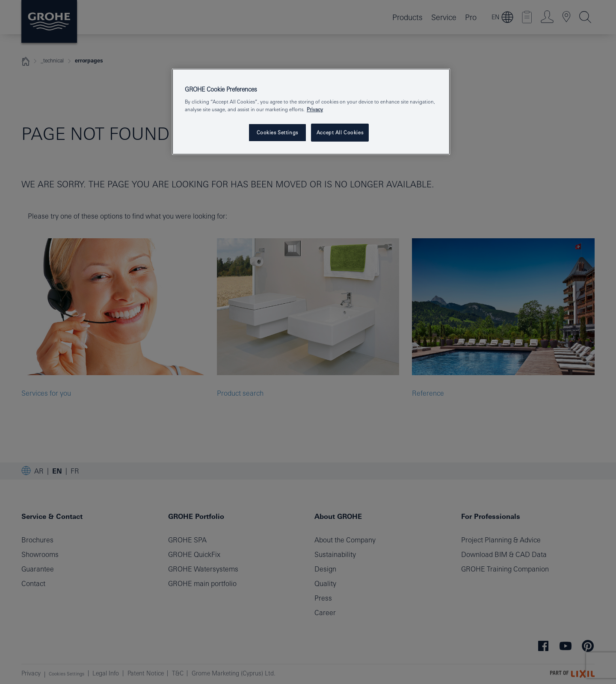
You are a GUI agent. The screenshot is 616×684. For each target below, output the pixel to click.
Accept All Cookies (340, 132)
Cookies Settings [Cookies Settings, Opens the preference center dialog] (277, 132)
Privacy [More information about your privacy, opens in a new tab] (315, 109)
